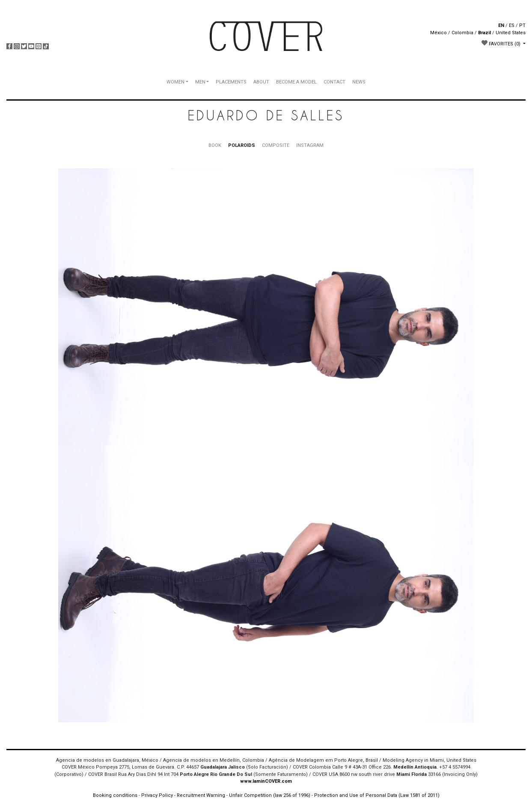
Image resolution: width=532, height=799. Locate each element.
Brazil (484, 33)
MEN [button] (200, 82)
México (438, 33)
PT (522, 25)
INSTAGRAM (310, 145)
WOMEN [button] (175, 82)
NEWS (359, 82)
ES (512, 25)
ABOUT (261, 82)
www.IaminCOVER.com (266, 781)
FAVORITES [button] (502, 43)
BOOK (215, 145)
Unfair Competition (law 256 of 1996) (270, 795)
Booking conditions (115, 795)
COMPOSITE (276, 145)
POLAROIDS (242, 145)
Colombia (462, 33)
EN (501, 25)
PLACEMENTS (231, 82)
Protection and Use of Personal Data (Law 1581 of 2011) (377, 795)
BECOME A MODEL (296, 82)
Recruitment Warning (201, 795)
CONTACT (334, 82)
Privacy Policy (157, 795)
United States (511, 33)
